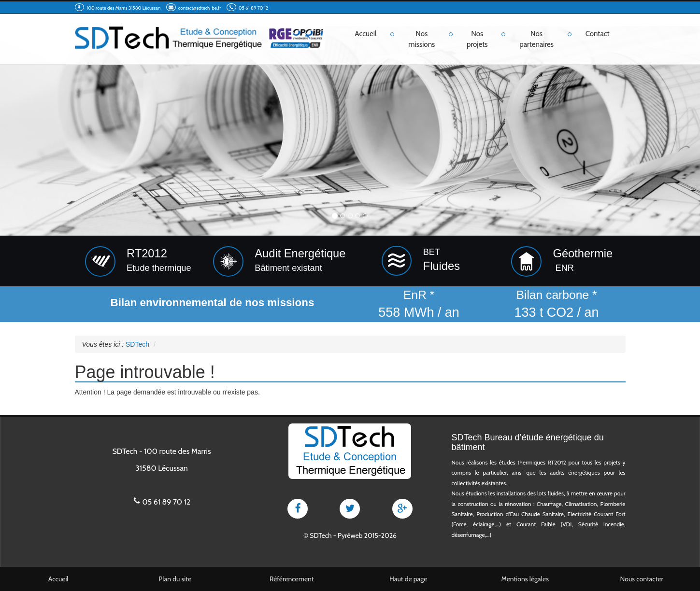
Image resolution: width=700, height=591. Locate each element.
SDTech (321, 535)
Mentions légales (525, 579)
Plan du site (175, 579)
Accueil (365, 34)
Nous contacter (642, 579)
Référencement (292, 579)
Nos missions (421, 39)
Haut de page (408, 579)
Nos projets (477, 39)
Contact (598, 34)
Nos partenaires (536, 39)
